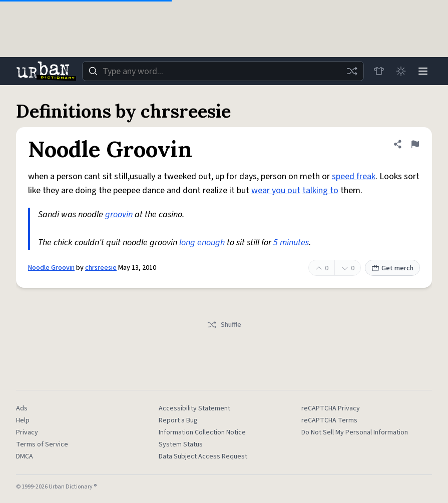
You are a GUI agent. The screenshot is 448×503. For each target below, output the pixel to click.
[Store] (379, 71)
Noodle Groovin (51, 268)
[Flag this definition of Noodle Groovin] (415, 144)
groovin (119, 214)
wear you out (276, 190)
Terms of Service (42, 444)
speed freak (354, 176)
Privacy (27, 432)
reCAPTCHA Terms (329, 420)
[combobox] (223, 71)
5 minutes (291, 242)
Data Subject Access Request (203, 456)
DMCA (25, 456)
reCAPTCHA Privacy (331, 408)
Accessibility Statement (194, 408)
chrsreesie (101, 268)
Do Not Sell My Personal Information (355, 432)
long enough (202, 242)
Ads (22, 408)
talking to (320, 190)
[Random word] (352, 71)
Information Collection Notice (202, 432)
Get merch (392, 268)
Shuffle (224, 325)
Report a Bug (178, 420)
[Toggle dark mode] (401, 71)
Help (23, 420)
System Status (181, 444)
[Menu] (423, 71)
